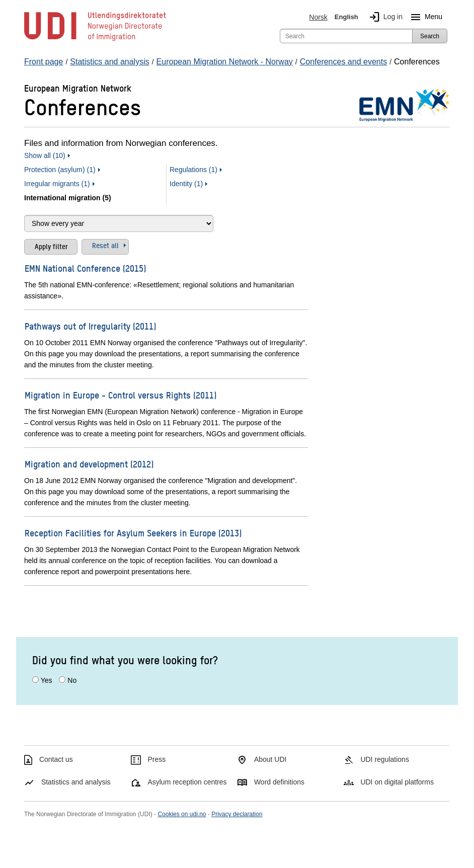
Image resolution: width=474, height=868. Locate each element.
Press (156, 759)
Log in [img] (384, 17)
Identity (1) (186, 184)
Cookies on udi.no (182, 814)
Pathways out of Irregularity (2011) (90, 326)
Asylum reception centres (187, 782)
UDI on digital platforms (397, 782)
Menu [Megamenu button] (424, 17)
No (72, 680)
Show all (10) (45, 155)
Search (430, 36)
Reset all (105, 245)
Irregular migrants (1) (57, 184)
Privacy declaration (237, 814)
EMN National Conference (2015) (85, 268)
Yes (47, 680)
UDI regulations (385, 759)
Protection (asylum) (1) (60, 170)
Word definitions (279, 782)
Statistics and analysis (76, 782)
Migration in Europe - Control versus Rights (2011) (121, 395)
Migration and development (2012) (89, 464)
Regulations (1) (193, 170)
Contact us (56, 759)
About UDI (270, 759)
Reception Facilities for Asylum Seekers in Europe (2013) (133, 533)
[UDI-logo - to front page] (95, 40)
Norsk (318, 17)
